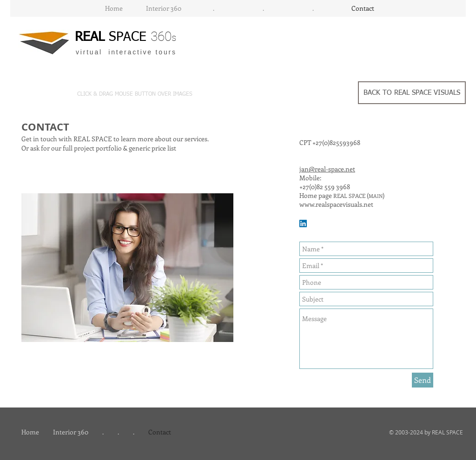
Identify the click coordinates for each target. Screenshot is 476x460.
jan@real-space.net (327, 169)
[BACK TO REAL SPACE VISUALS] (412, 93)
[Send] (423, 380)
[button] (151, 94)
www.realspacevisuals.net (336, 204)
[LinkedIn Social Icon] (303, 223)
